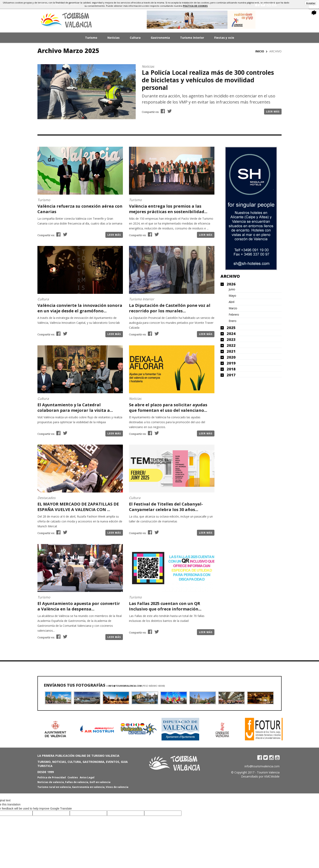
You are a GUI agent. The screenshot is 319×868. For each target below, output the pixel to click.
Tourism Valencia (268, 772)
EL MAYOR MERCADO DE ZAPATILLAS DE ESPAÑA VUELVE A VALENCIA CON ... (78, 507)
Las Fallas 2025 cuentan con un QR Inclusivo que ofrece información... (165, 606)
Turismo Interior (192, 38)
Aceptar (311, 3)
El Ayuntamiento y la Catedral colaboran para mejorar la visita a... (75, 408)
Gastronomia (160, 38)
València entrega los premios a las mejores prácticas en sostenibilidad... (168, 209)
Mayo (232, 296)
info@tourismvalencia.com (125, 686)
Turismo (91, 38)
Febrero (234, 315)
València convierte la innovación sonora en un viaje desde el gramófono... (80, 308)
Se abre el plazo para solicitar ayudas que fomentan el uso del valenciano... (168, 408)
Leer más (273, 112)
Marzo (233, 308)
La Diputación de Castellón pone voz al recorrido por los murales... (170, 308)
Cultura (135, 38)
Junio (232, 289)
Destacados (46, 498)
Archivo (230, 276)
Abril (232, 302)
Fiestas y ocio (224, 38)
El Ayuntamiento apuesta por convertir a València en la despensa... (79, 606)
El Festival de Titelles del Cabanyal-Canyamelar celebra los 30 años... (166, 507)
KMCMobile (272, 776)
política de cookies (195, 6)
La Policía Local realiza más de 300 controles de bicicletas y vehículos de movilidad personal (208, 80)
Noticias (114, 38)
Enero (233, 321)
